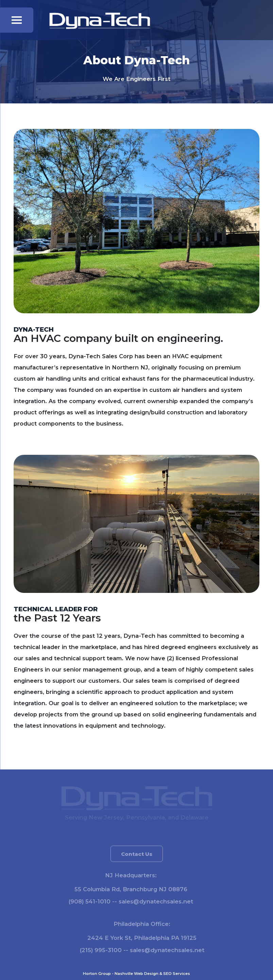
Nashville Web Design (136, 974)
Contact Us (137, 856)
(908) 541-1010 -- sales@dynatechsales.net (128, 901)
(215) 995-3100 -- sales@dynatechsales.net (145, 950)
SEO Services (177, 974)
